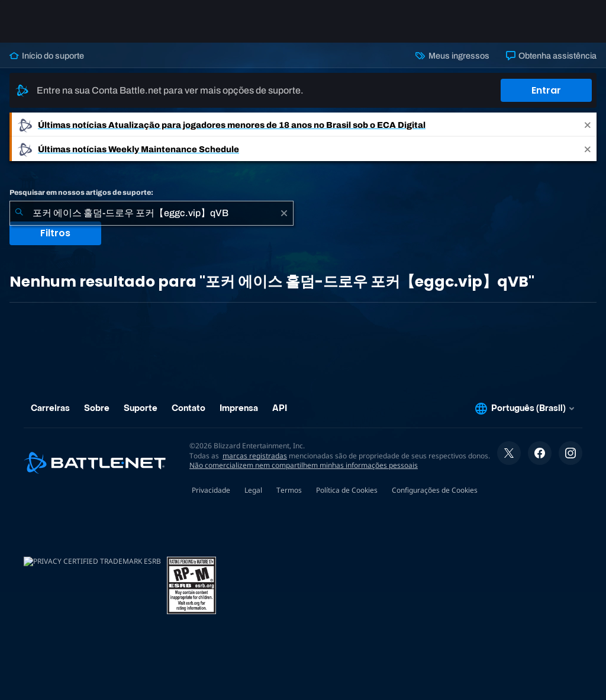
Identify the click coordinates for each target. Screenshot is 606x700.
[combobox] (151, 213)
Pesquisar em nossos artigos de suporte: (81, 192)
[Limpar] (284, 213)
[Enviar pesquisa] (19, 213)
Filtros (55, 233)
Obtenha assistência (551, 56)
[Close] (588, 125)
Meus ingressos (452, 56)
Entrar (546, 90)
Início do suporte (47, 56)
